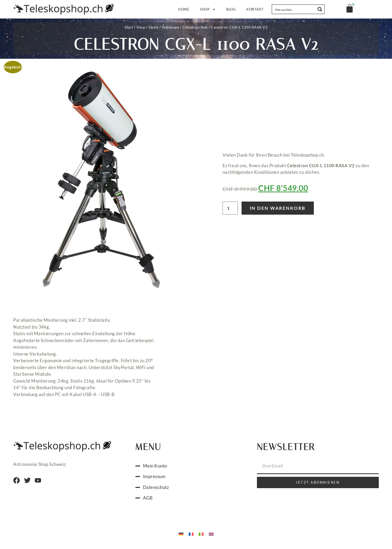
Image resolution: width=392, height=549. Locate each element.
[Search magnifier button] (320, 9)
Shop (208, 9)
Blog (231, 9)
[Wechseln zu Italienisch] (201, 535)
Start (129, 27)
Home (184, 9)
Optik (154, 27)
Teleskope (170, 27)
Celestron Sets (195, 27)
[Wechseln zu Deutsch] (181, 535)
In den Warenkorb (278, 209)
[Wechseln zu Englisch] (211, 535)
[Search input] (294, 9)
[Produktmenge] (230, 209)
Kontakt (255, 9)
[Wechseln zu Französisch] (191, 535)
